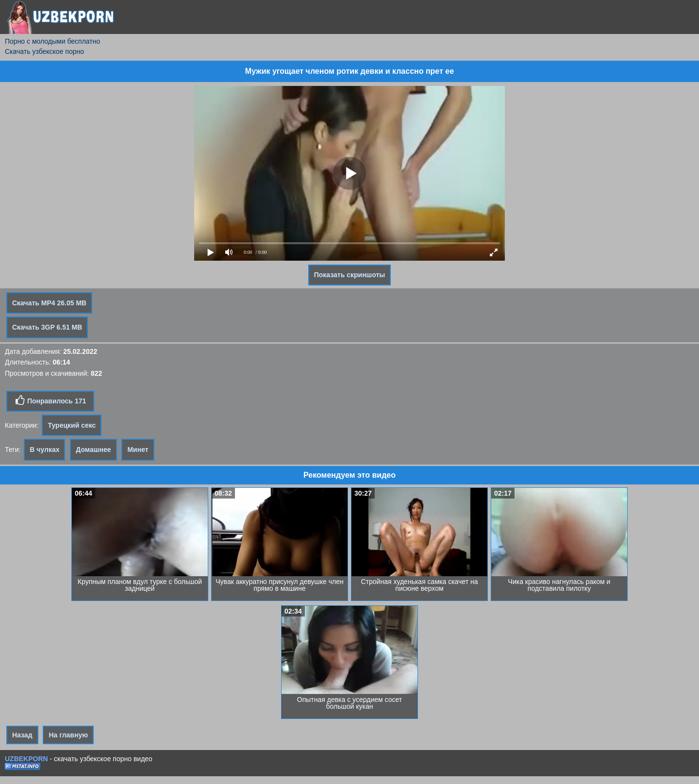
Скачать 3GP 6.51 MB (47, 327)
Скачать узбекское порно (44, 51)
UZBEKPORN (26, 759)
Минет (138, 450)
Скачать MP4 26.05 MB (49, 303)
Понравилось (50, 400)
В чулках (44, 450)
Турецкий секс (72, 425)
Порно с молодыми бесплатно (52, 41)
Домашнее (93, 450)
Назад (22, 735)
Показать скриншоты (350, 275)
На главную (68, 735)
